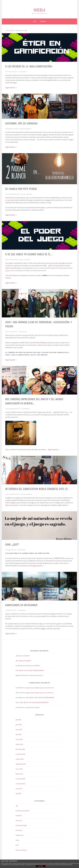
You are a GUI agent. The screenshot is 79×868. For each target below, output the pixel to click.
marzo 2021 (19, 739)
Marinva (8, 505)
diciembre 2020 (20, 749)
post (32, 343)
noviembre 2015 (20, 784)
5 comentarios (23, 72)
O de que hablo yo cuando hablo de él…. (29, 254)
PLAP (17, 845)
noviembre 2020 (20, 754)
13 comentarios (25, 409)
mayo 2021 (19, 730)
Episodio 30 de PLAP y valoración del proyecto (29, 675)
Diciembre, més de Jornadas (21, 123)
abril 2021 (19, 734)
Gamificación (20, 835)
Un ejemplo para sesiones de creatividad (28, 666)
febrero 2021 (19, 744)
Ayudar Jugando (43, 135)
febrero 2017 (19, 774)
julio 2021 (18, 720)
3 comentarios (23, 332)
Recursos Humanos (21, 850)
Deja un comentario (25, 129)
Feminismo (19, 830)
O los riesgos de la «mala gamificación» (29, 66)
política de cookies (44, 865)
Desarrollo (19, 816)
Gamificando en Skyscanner (21, 605)
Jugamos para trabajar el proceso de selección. (40, 688)
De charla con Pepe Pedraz (21, 189)
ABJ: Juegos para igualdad (23, 661)
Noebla (40, 10)
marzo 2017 (19, 769)
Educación (19, 821)
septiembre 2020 (21, 764)
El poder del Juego (21, 825)
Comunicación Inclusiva (23, 811)
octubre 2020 (20, 759)
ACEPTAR (40, 866)
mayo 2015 (19, 789)
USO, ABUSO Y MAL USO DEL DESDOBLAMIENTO (30, 670)
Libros (17, 840)
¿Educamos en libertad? (23, 656)
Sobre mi (43, 21)
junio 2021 (19, 725)
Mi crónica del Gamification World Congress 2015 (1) (37, 489)
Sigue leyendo (11, 87)
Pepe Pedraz (56, 198)
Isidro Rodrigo (41, 343)
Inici (35, 21)
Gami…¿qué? (12, 544)
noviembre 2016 (20, 779)
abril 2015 (19, 794)
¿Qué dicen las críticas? (33, 707)
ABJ (17, 806)
